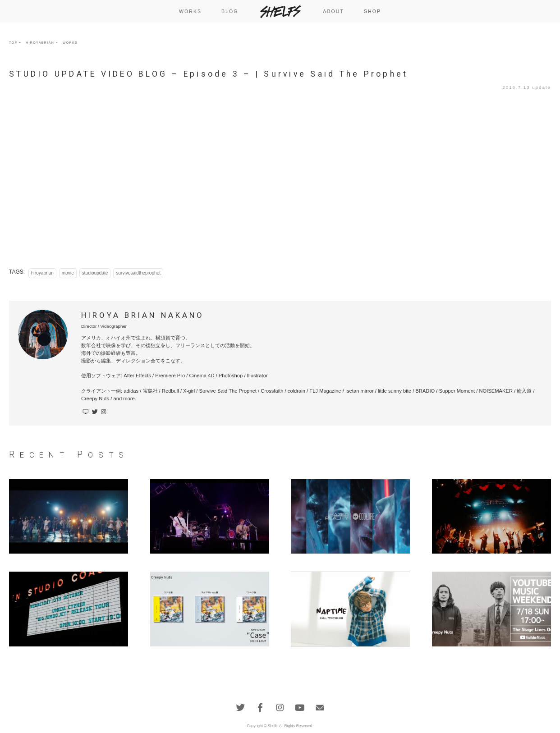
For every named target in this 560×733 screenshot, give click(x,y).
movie (68, 273)
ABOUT (333, 11)
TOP (13, 43)
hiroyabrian (42, 273)
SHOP (372, 11)
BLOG (230, 11)
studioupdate (95, 273)
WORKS (190, 11)
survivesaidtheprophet (138, 273)
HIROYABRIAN (40, 43)
